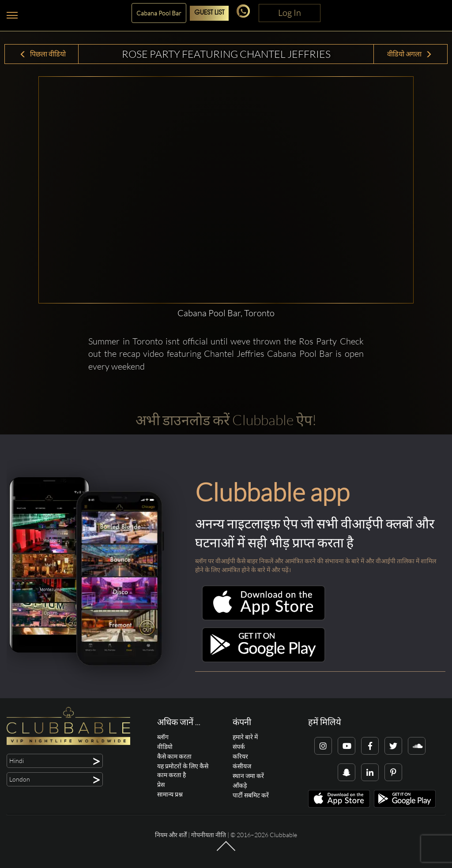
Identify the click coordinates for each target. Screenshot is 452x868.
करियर (240, 756)
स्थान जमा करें (248, 776)
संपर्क (239, 746)
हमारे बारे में (245, 737)
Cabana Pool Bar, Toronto (226, 313)
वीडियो (165, 746)
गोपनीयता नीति (209, 835)
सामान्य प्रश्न (170, 794)
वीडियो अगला (410, 54)
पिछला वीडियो (43, 54)
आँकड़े (240, 785)
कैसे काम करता (174, 756)
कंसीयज (242, 766)
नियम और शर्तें (171, 835)
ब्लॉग (163, 737)
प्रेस (161, 784)
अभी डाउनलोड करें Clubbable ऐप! (226, 420)
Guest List (209, 13)
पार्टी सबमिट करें (251, 795)
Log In (290, 13)
